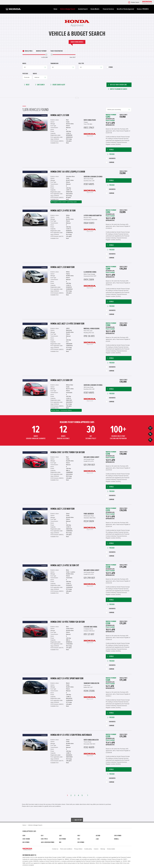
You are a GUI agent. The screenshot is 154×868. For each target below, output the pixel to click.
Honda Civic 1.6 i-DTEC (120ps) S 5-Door (68, 172)
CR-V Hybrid (63, 839)
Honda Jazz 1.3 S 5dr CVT (61, 380)
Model (24, 63)
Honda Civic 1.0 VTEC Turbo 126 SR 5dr (68, 452)
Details (110, 150)
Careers (96, 849)
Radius (35, 74)
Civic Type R (44, 839)
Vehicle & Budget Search (68, 9)
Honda (116, 839)
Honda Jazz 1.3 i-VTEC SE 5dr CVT (65, 565)
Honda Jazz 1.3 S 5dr (60, 115)
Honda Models (95, 9)
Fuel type (81, 63)
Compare (110, 162)
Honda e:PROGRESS (143, 9)
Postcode (25, 74)
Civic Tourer (26, 839)
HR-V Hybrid (26, 842)
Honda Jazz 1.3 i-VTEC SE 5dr (63, 211)
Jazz (60, 836)
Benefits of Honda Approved (125, 9)
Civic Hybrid (118, 836)
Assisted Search (83, 9)
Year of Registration (57, 51)
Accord (98, 836)
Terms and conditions (66, 849)
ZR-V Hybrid (81, 842)
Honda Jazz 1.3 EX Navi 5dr (63, 267)
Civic (24, 836)
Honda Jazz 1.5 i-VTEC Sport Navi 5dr (67, 678)
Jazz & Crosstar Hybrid (48, 842)
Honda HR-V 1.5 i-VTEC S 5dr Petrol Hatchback (71, 735)
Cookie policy (88, 849)
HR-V (79, 836)
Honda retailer (111, 849)
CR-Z (79, 839)
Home (55, 9)
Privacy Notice (78, 849)
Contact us (55, 849)
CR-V (42, 836)
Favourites (111, 158)
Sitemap (103, 849)
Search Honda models (77, 42)
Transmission (54, 63)
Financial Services (108, 9)
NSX (60, 842)
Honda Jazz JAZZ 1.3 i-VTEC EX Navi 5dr (67, 324)
